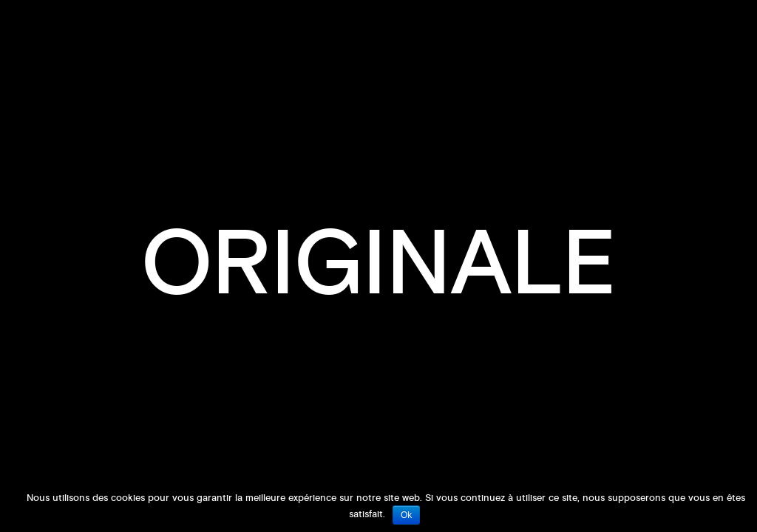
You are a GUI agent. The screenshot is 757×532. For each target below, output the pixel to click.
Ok (406, 515)
